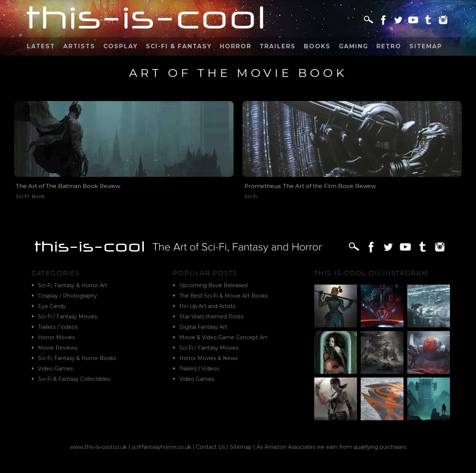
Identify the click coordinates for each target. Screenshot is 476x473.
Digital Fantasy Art (203, 327)
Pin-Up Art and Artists (207, 306)
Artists (79, 46)
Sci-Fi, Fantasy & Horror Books (77, 358)
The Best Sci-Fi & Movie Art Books (223, 296)
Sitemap (426, 46)
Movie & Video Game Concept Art (223, 337)
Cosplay (120, 46)
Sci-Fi (22, 196)
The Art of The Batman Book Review (68, 186)
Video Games (55, 369)
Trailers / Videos (58, 327)
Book (38, 196)
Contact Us (210, 447)
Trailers (278, 46)
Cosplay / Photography (67, 296)
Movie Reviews (58, 348)
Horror (236, 46)
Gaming (353, 46)
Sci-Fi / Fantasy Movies (67, 317)
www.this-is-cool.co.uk (98, 447)
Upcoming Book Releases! (214, 285)
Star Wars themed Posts (211, 317)
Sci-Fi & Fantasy (179, 46)
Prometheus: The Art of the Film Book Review (310, 186)
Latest (41, 46)
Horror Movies (56, 337)
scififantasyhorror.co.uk (161, 447)
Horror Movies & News (208, 358)
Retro (389, 46)
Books (317, 46)
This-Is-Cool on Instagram (371, 273)
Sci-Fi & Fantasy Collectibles (74, 379)
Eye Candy (52, 306)
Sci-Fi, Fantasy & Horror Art (73, 285)
